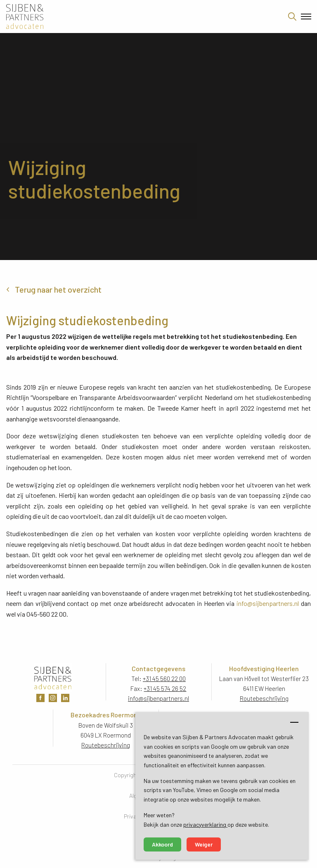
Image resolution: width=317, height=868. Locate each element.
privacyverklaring (205, 824)
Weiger (204, 844)
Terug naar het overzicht (58, 289)
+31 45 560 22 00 (164, 679)
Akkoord (162, 844)
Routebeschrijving (264, 698)
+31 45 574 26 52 (165, 688)
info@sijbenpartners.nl (268, 603)
